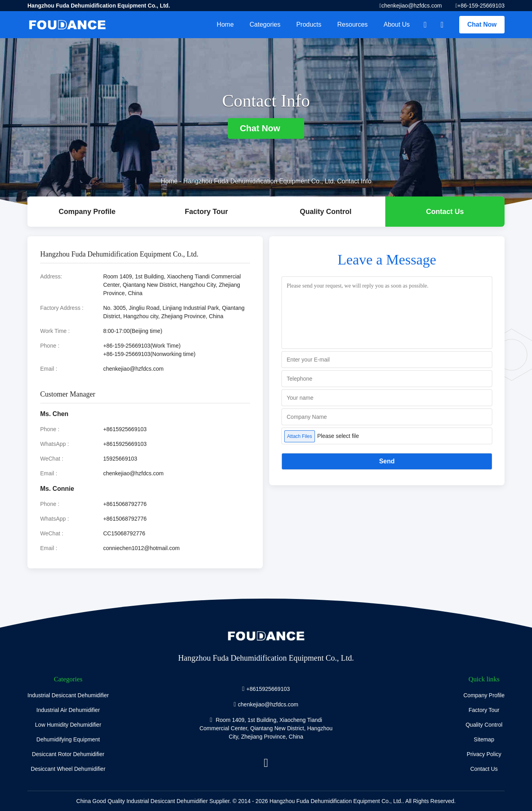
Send (387, 461)
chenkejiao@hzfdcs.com (412, 6)
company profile (87, 212)
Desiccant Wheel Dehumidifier (68, 769)
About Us (397, 24)
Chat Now (482, 24)
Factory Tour (207, 212)
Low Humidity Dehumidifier (68, 725)
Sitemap (484, 739)
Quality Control (326, 212)
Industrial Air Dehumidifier (68, 710)
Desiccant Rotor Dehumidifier (68, 754)
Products (309, 24)
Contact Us (445, 212)
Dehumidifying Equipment (68, 739)
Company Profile (484, 695)
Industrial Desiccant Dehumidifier (68, 695)
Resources (352, 24)
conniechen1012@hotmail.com (141, 548)
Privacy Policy (484, 754)
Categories (265, 24)
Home (225, 24)
